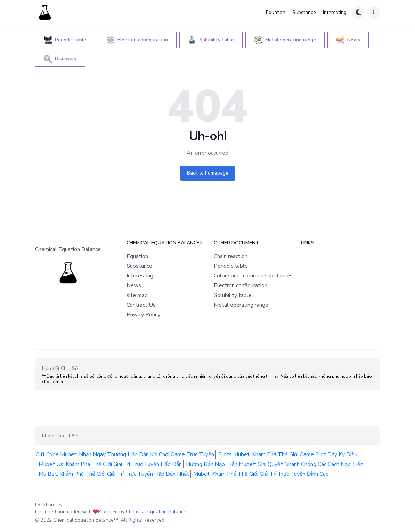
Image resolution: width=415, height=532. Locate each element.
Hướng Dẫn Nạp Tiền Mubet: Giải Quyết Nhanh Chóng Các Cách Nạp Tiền (275, 464)
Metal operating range (241, 305)
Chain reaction (231, 256)
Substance (304, 12)
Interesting (335, 12)
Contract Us (141, 305)
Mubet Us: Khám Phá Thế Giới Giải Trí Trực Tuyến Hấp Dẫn (110, 464)
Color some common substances (253, 276)
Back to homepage (208, 173)
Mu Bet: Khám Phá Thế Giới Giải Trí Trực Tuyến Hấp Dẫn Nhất (114, 474)
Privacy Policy (143, 315)
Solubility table (233, 295)
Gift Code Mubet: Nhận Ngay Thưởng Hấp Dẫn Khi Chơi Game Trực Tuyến (125, 454)
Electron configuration (241, 285)
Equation (276, 12)
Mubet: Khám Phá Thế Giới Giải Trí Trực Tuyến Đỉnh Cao (261, 474)
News (134, 285)
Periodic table (231, 266)
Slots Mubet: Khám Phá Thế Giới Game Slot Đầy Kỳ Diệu (288, 454)
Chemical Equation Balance (156, 512)
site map (137, 295)
